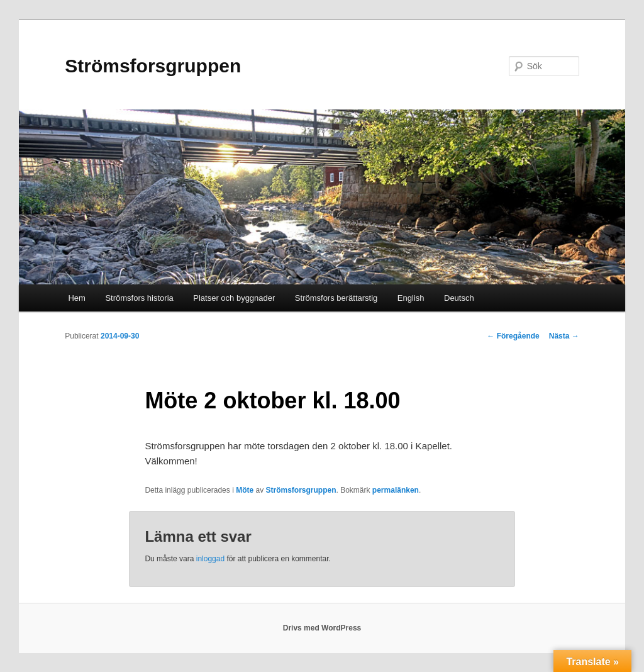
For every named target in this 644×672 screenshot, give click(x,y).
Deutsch (459, 298)
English (411, 298)
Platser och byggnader (234, 298)
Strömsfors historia (139, 298)
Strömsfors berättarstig (336, 298)
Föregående (513, 336)
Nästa (564, 336)
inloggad (210, 559)
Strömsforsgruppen (153, 66)
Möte (245, 490)
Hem (76, 298)
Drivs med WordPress (322, 628)
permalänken (396, 490)
